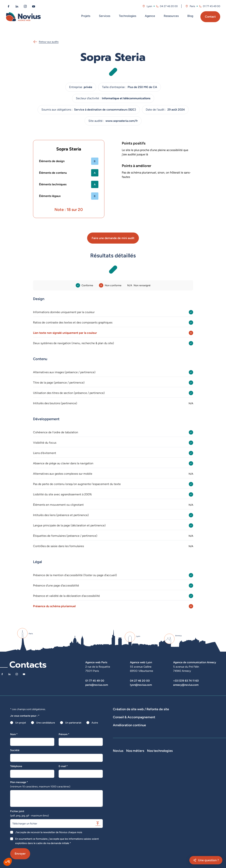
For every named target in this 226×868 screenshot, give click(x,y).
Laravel (192, 776)
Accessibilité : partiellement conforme (135, 817)
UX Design (202, 732)
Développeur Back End (172, 786)
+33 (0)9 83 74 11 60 (186, 681)
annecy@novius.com (186, 685)
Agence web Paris (96, 662)
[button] (8, 862)
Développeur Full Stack (172, 776)
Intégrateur (165, 791)
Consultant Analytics (171, 812)
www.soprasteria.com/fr (122, 121)
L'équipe (118, 781)
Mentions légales (123, 807)
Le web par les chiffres (126, 786)
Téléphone (16, 766)
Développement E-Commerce (165, 714)
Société (15, 750)
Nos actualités (121, 791)
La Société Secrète (124, 802)
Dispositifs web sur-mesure (129, 714)
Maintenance (120, 745)
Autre (95, 723)
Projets (86, 16)
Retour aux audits (46, 42)
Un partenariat (73, 723)
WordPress (194, 781)
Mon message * (40, 784)
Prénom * (64, 734)
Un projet (21, 723)
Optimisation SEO (208, 745)
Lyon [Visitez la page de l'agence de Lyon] (149, 6)
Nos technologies (201, 771)
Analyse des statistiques (181, 745)
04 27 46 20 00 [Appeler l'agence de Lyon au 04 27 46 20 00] (169, 6)
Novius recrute (121, 796)
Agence (150, 16)
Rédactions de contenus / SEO (175, 732)
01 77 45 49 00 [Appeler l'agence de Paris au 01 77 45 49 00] (212, 6)
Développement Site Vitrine (201, 714)
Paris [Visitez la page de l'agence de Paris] (192, 6)
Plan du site (119, 822)
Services (105, 16)
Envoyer (20, 854)
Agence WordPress (124, 719)
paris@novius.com (97, 685)
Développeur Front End (172, 781)
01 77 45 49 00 (95, 681)
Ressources (171, 16)
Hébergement (146, 719)
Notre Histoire (121, 776)
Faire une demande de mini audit (113, 238)
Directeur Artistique (170, 802)
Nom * (14, 734)
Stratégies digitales (144, 732)
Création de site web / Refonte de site (141, 709)
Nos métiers (168, 771)
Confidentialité (121, 812)
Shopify (193, 791)
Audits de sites (121, 732)
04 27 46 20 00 (140, 681)
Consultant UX (167, 817)
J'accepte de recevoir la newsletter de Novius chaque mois (49, 832)
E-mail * (63, 766)
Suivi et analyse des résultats (147, 745)
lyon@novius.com (141, 685)
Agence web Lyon (141, 662)
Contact (210, 17)
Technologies (128, 16)
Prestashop (195, 786)
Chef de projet (167, 796)
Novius (118, 771)
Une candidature (46, 723)
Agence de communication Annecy (195, 662)
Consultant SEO (168, 807)
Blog (190, 16)
